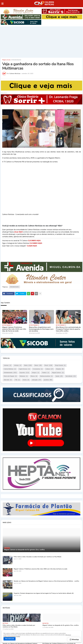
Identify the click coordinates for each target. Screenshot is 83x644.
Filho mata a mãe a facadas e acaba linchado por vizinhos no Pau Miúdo (38, 557)
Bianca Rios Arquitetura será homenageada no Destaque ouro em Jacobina (41, 329)
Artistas (18, 365)
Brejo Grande (60, 365)
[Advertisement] (41, 42)
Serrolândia (71, 376)
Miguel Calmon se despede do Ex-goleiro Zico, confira (24, 550)
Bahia (28, 365)
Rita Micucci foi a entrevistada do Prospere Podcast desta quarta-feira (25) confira (68, 329)
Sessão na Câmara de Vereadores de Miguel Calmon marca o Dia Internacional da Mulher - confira (46, 581)
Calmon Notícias (10, 369)
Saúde (59, 376)
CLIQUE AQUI (32, 246)
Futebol (46, 373)
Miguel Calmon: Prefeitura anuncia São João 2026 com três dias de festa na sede (14, 329)
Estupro (36, 373)
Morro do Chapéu (10, 376)
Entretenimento (16, 60)
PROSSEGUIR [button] (10, 639)
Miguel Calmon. (58, 373)
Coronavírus (38, 369)
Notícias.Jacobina (46, 376)
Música (34, 376)
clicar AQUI (19, 232)
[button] (2, 4)
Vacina (26, 380)
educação (37, 380)
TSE (17, 380)
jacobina (48, 380)
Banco (38, 365)
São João (8, 380)
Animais (8, 365)
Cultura (49, 369)
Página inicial (6, 60)
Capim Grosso (24, 369)
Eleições (60, 369)
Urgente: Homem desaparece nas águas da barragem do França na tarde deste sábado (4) (44, 593)
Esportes (24, 373)
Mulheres (24, 376)
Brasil (48, 365)
